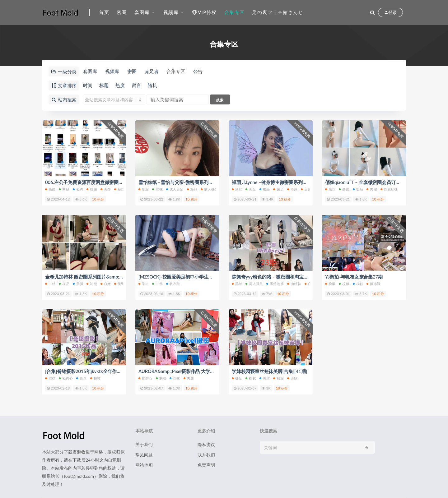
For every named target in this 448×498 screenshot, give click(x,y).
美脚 (78, 284)
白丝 (50, 284)
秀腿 (64, 189)
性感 (292, 189)
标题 (104, 85)
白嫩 (106, 284)
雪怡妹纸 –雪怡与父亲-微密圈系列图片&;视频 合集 (190, 182)
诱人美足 (175, 189)
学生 (144, 284)
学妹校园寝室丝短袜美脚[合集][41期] (269, 371)
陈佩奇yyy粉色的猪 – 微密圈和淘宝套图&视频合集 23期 (289, 277)
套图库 (142, 12)
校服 (344, 284)
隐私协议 (206, 444)
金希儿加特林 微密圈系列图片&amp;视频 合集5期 (96, 277)
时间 (88, 85)
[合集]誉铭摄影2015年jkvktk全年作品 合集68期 (93, 371)
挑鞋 (95, 378)
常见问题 (144, 455)
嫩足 (278, 189)
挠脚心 (66, 378)
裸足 (237, 378)
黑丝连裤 (275, 284)
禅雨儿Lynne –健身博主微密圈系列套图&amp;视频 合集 (288, 182)
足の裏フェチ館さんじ (278, 12)
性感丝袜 (389, 189)
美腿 (292, 378)
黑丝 (237, 189)
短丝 (119, 189)
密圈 (122, 12)
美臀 (106, 189)
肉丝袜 (294, 284)
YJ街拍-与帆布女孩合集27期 (354, 277)
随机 (152, 85)
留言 (136, 85)
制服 (144, 189)
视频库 (171, 12)
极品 (192, 189)
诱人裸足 (209, 189)
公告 (198, 71)
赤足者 (152, 71)
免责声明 (206, 465)
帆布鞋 (173, 284)
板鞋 (358, 284)
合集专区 (235, 12)
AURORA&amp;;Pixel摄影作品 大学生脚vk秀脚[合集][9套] (197, 371)
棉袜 (251, 378)
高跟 (50, 189)
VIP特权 (204, 12)
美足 (251, 189)
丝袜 (157, 189)
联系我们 (206, 455)
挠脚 (78, 189)
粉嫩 (92, 189)
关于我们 (144, 444)
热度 (120, 85)
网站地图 (144, 465)
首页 (104, 12)
